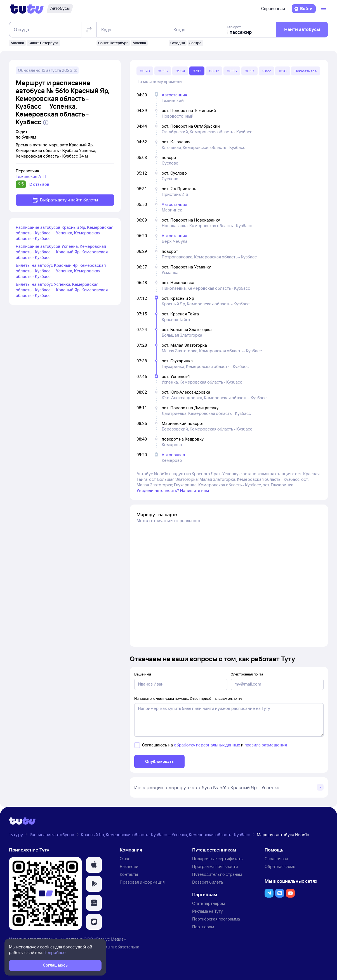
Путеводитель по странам (217, 874)
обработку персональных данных (207, 745)
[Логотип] (27, 9)
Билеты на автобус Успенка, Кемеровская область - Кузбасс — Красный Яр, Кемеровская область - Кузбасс (62, 290)
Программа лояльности (215, 866)
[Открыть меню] (324, 9)
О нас (125, 859)
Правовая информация (142, 882)
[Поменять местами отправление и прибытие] (89, 30)
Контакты (129, 874)
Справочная (273, 9)
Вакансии (129, 866)
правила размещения (266, 745)
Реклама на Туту (208, 911)
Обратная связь (280, 866)
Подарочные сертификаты (218, 859)
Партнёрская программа (216, 919)
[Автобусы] (60, 9)
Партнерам (203, 927)
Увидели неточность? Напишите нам (173, 491)
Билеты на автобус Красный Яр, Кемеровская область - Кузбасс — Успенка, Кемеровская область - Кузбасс (61, 271)
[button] (94, 865)
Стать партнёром (208, 903)
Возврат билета (208, 882)
